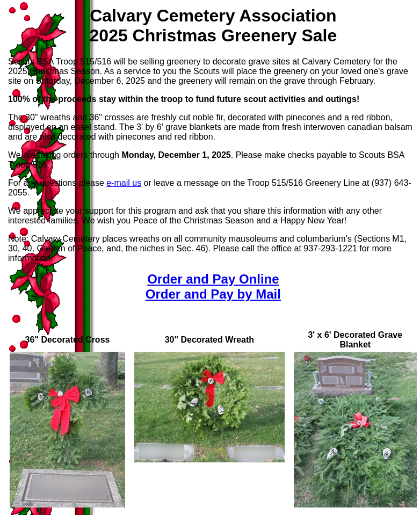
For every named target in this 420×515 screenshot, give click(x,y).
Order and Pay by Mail (213, 294)
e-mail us (124, 183)
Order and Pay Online (213, 279)
